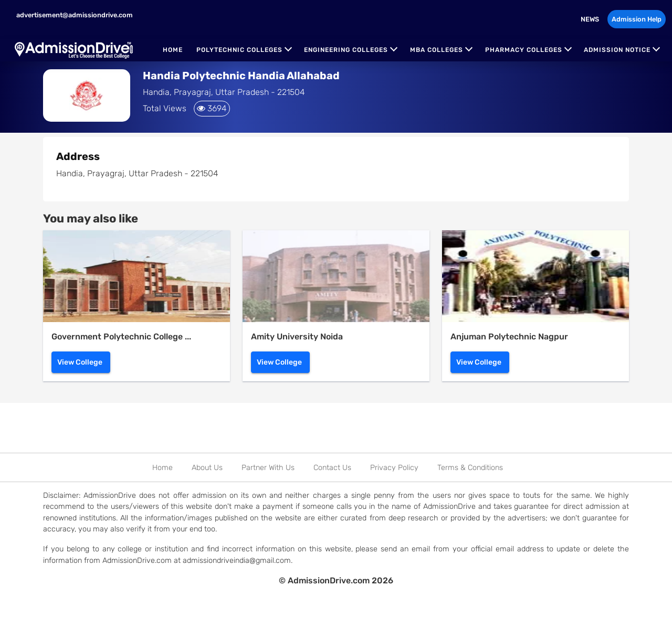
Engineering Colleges (346, 50)
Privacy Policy (394, 468)
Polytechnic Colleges (239, 50)
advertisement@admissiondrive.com (74, 15)
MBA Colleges (437, 50)
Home (173, 50)
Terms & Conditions (470, 468)
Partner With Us (268, 468)
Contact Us (332, 468)
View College (80, 362)
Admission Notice (617, 50)
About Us (207, 468)
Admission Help (637, 19)
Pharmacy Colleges (524, 50)
